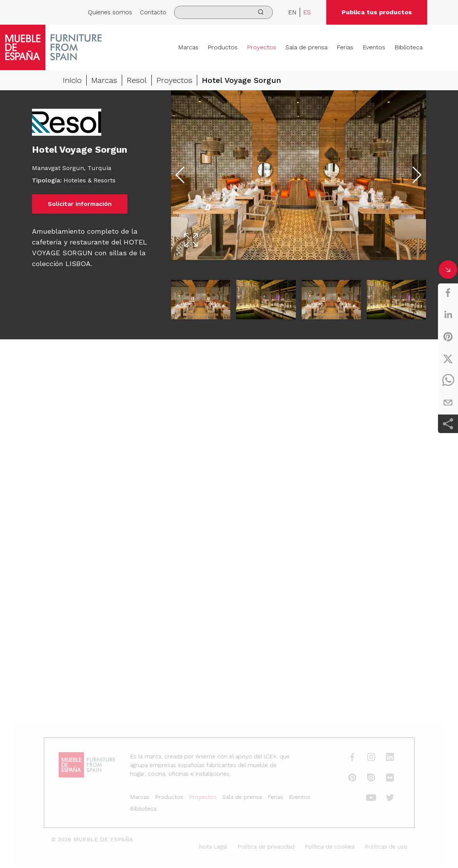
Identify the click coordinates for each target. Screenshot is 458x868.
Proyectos (262, 47)
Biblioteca (409, 47)
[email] (448, 403)
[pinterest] (448, 337)
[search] (223, 12)
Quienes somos (110, 12)
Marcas (188, 47)
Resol (137, 81)
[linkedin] (448, 315)
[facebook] (448, 293)
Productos (223, 47)
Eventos (374, 47)
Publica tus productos (377, 12)
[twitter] (448, 359)
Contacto (153, 12)
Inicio (72, 81)
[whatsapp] (448, 381)
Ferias (345, 47)
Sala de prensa (306, 47)
